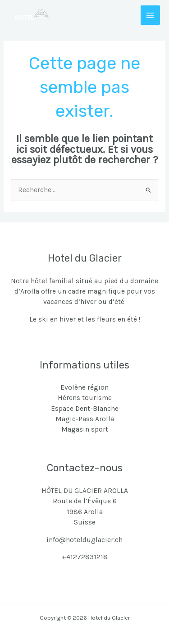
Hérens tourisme (85, 398)
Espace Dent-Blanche (85, 409)
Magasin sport (85, 429)
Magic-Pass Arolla (85, 419)
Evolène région (84, 387)
